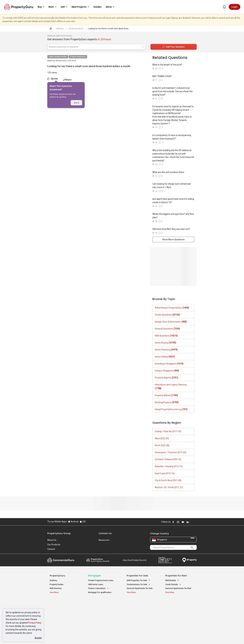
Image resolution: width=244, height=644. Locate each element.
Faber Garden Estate (58, 57)
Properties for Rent (176, 576)
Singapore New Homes (62, 603)
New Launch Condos (59, 607)
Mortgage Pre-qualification (100, 592)
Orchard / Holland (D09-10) (168, 459)
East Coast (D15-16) (165, 473)
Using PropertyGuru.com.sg (171, 409)
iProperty (190, 560)
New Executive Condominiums (63, 611)
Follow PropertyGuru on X (192, 522)
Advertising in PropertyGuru (172, 308)
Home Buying (165, 343)
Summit (135, 560)
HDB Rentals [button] (172, 581)
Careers (51, 549)
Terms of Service (81, 637)
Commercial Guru (61, 560)
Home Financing (166, 350)
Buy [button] (42, 7)
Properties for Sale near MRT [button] (102, 611)
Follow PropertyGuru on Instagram (178, 522)
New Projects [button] (81, 7)
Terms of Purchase (119, 637)
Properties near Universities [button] (140, 611)
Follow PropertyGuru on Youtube (183, 522)
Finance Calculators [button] (98, 588)
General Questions (167, 329)
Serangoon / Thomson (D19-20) (171, 452)
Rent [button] (53, 7)
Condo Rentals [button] (173, 585)
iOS (83, 522)
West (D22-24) (162, 438)
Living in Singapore (167, 371)
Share (67, 80)
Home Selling (165, 357)
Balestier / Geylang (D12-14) (169, 466)
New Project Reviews (59, 615)
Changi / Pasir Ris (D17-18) (168, 431)
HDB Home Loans (96, 584)
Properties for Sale (137, 576)
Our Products (54, 545)
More (111, 7)
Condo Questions (78, 57)
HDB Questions (166, 336)
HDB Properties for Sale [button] (138, 581)
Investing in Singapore (169, 364)
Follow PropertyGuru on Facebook (173, 522)
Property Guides (57, 584)
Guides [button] (97, 7)
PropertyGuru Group (59, 533)
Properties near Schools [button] (139, 615)
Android (73, 522)
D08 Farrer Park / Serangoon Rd (179, 619)
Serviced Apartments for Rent (178, 588)
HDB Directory (56, 588)
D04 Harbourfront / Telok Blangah (180, 607)
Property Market (166, 395)
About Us (52, 540)
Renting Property (167, 402)
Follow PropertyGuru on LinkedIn (188, 522)
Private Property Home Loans (101, 580)
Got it (76, 103)
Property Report (165, 560)
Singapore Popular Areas (179, 603)
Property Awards (98, 560)
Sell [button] (65, 7)
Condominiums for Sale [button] (138, 585)
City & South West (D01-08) (168, 480)
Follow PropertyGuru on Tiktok (195, 522)
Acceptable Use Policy (58, 637)
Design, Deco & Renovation (171, 322)
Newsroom (104, 540)
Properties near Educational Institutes (139, 604)
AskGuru (53, 580)
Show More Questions (173, 239)
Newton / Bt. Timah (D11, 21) (169, 487)
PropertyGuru (57, 576)
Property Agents (166, 378)
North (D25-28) (162, 445)
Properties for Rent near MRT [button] (102, 615)
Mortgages (95, 576)
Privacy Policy (35, 623)
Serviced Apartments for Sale (140, 588)
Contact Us (105, 533)
